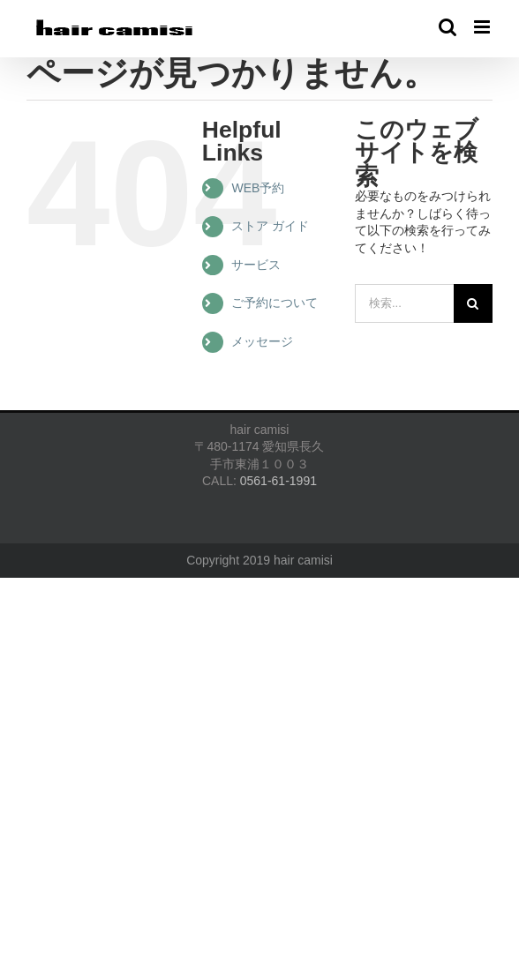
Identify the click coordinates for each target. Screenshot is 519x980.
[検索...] (404, 303)
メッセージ (262, 341)
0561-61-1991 (278, 481)
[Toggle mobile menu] (483, 27)
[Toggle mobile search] (448, 27)
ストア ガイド (270, 226)
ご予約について (275, 303)
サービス (256, 265)
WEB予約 (258, 188)
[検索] (473, 303)
